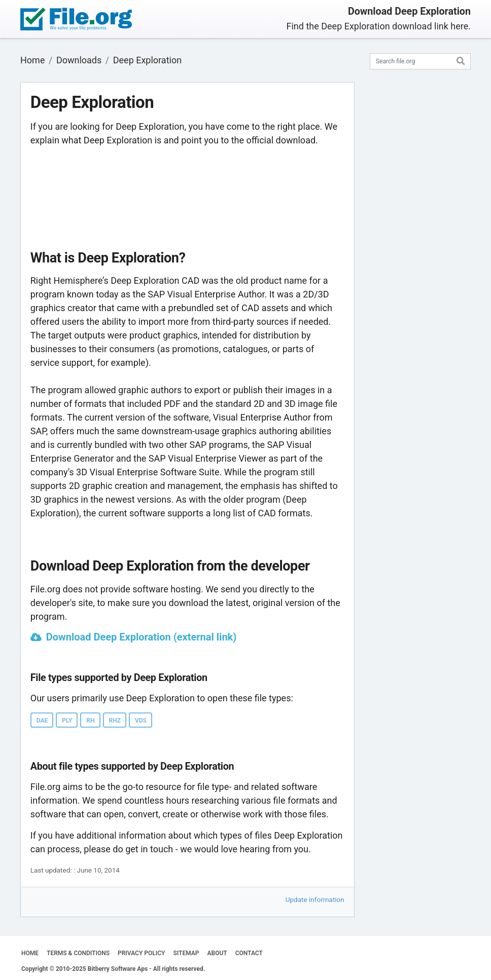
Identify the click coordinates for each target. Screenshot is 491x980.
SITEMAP (186, 953)
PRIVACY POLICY (141, 953)
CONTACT (249, 953)
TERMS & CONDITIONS (78, 953)
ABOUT (217, 953)
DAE (42, 721)
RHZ (115, 721)
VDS (141, 721)
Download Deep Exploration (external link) (142, 637)
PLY (67, 721)
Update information (315, 899)
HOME (30, 953)
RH (90, 721)
